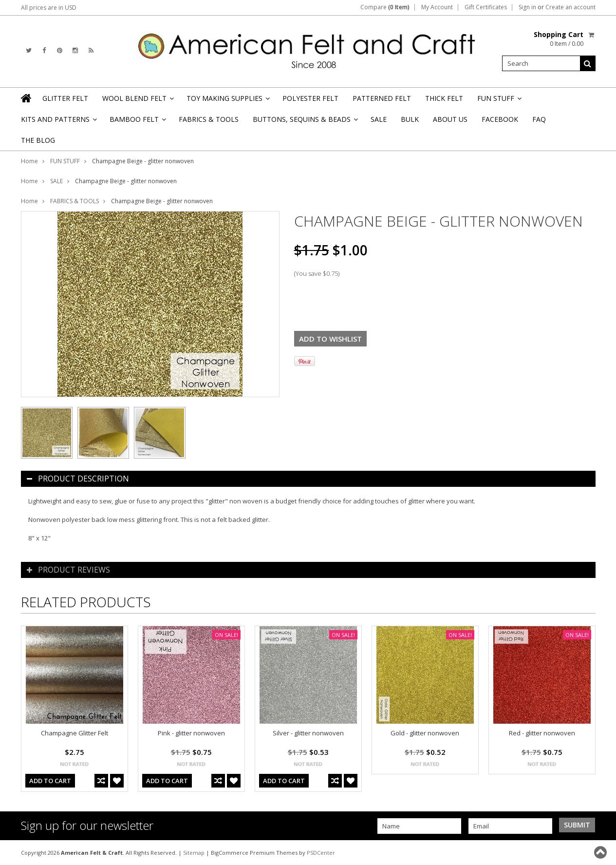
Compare (385, 7)
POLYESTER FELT (310, 98)
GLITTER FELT (65, 98)
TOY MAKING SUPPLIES (227, 101)
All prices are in (49, 8)
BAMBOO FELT (137, 122)
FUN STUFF (499, 101)
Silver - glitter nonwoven (308, 733)
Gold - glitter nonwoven (425, 733)
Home (29, 161)
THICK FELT (444, 98)
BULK (410, 119)
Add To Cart (50, 781)
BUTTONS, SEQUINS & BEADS (305, 122)
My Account (437, 7)
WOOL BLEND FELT (137, 101)
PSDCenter (321, 853)
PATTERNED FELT (382, 98)
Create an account (570, 7)
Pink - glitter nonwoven (191, 733)
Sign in (527, 7)
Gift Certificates (486, 7)
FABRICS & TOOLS (209, 119)
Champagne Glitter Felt (75, 733)
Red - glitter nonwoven (542, 733)
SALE (379, 119)
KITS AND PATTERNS (58, 122)
